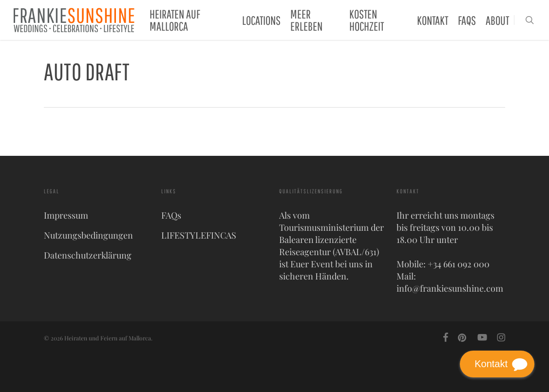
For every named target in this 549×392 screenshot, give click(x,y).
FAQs (171, 215)
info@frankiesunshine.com (450, 288)
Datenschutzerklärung (88, 255)
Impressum (66, 215)
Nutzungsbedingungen (88, 235)
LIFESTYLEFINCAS (199, 235)
